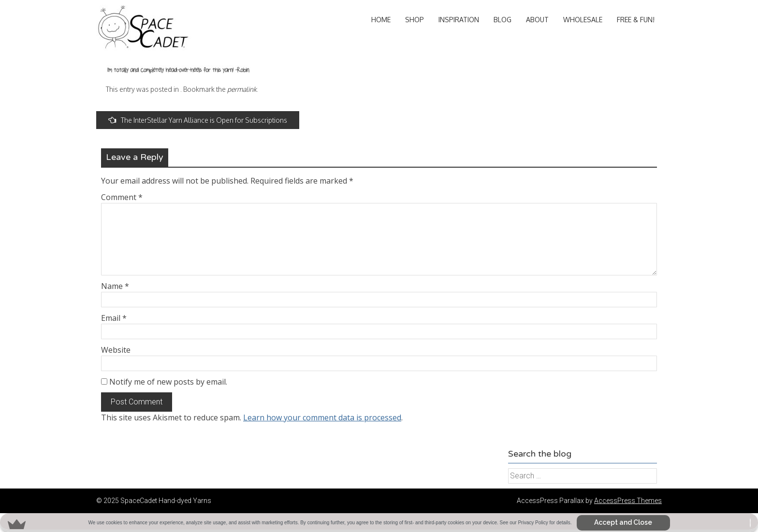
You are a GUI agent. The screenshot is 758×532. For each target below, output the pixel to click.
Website (116, 350)
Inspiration (459, 20)
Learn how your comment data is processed (322, 417)
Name (115, 286)
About (537, 20)
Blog (503, 20)
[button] (379, 523)
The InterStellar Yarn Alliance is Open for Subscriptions (198, 120)
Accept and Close (623, 522)
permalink (242, 89)
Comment (122, 197)
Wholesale (583, 20)
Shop (415, 20)
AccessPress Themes (628, 501)
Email (114, 318)
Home (381, 20)
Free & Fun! (636, 20)
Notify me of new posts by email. (168, 382)
